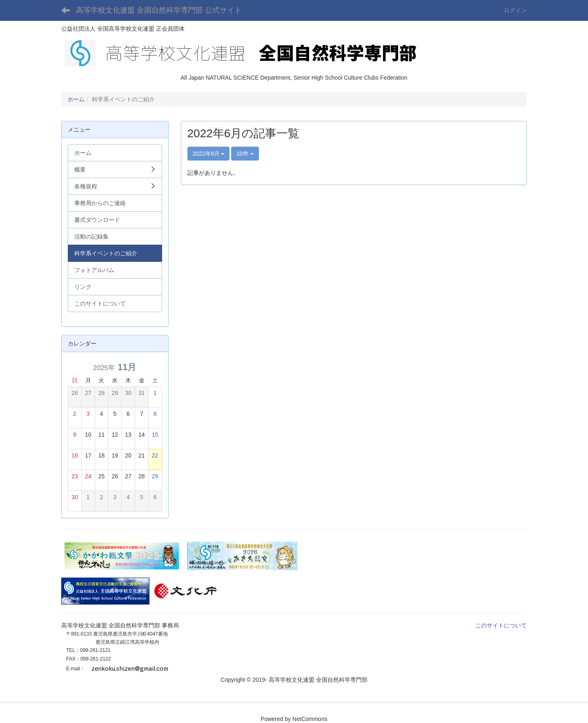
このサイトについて (501, 625)
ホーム (76, 99)
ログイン (515, 10)
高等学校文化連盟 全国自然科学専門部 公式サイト (159, 10)
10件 (245, 154)
